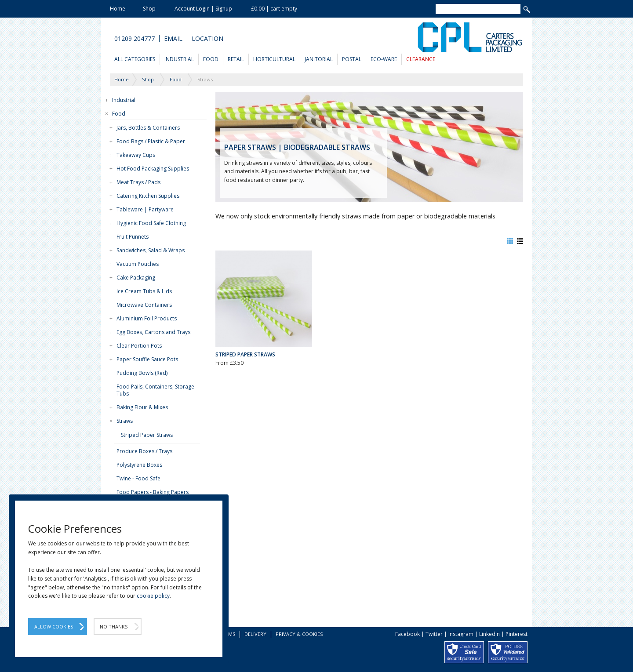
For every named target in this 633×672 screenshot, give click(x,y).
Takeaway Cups (136, 155)
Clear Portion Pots (139, 346)
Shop (149, 9)
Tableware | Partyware (145, 209)
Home (118, 9)
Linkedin (489, 634)
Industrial (179, 59)
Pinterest (517, 634)
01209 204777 (135, 39)
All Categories (135, 59)
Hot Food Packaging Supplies (153, 169)
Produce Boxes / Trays (144, 451)
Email (173, 39)
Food (211, 59)
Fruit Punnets (133, 237)
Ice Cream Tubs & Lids (144, 291)
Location (207, 39)
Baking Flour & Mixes (142, 407)
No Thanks (114, 627)
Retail (236, 59)
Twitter (434, 634)
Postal (352, 59)
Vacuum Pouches (138, 264)
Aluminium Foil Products (147, 318)
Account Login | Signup (203, 9)
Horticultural (274, 59)
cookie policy (153, 596)
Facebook (407, 634)
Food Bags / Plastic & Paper (151, 141)
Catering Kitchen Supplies (148, 196)
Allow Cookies (54, 627)
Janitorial (319, 59)
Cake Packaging (136, 278)
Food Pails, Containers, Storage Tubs (155, 390)
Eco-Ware (384, 59)
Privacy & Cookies (299, 634)
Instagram (461, 634)
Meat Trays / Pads (138, 182)
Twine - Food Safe (138, 478)
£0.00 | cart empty (274, 9)
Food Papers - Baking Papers (153, 492)
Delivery (255, 634)
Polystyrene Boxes (139, 465)
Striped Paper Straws (147, 435)
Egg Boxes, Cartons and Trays (153, 332)
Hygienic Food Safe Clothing (151, 223)
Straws (125, 421)
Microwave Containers (144, 305)
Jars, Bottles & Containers (148, 128)
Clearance (421, 59)
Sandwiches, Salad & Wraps (151, 250)
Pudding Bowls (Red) (142, 373)
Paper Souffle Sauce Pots (147, 359)
